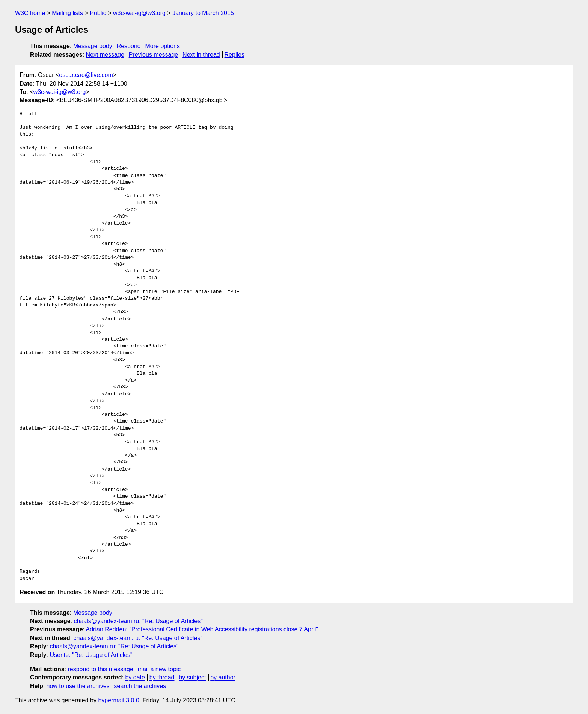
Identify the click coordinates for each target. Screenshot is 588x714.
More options (163, 46)
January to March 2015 (203, 13)
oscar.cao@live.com (86, 75)
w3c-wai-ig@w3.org (139, 13)
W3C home (30, 13)
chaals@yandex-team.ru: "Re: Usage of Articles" (138, 621)
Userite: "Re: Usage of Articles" (91, 655)
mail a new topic (159, 669)
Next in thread (201, 55)
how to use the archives (78, 686)
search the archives (140, 686)
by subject (192, 677)
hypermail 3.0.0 (118, 700)
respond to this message (100, 669)
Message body (93, 46)
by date (135, 677)
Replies (234, 55)
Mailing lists (67, 13)
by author (223, 677)
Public (98, 13)
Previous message (154, 55)
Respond (129, 46)
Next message (105, 55)
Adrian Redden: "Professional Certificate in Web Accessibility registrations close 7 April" (202, 629)
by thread (162, 677)
